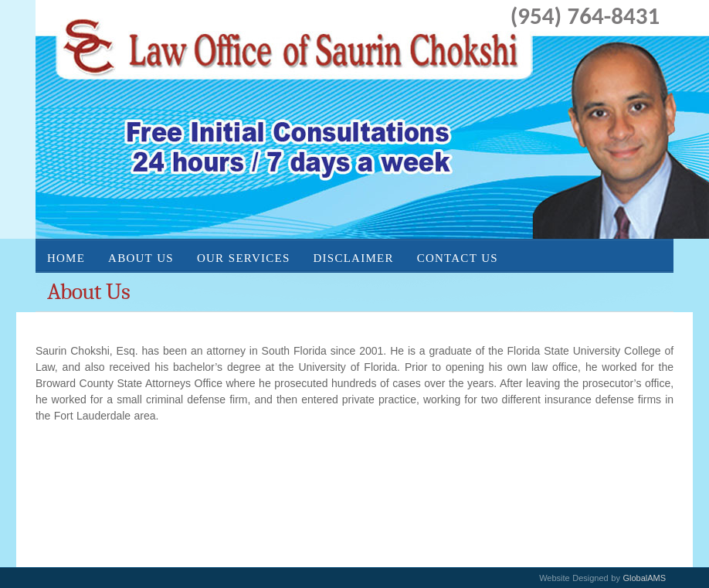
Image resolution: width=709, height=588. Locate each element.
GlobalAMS (644, 578)
